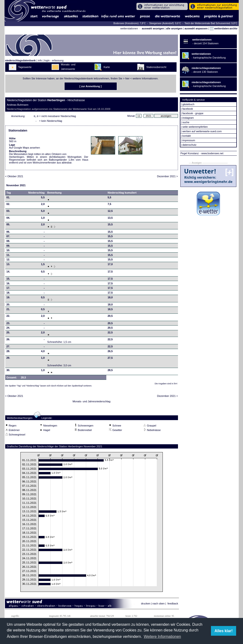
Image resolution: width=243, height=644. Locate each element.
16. (8, 284)
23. (8, 324)
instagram (188, 118)
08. (8, 242)
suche (186, 122)
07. (8, 237)
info (40, 60)
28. (8, 352)
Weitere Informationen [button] (162, 637)
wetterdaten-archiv (224, 28)
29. (8, 359)
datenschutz (189, 145)
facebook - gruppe (193, 113)
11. (8, 256)
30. (8, 371)
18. (8, 294)
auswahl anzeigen (153, 28)
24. (8, 329)
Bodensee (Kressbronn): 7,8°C (130, 23)
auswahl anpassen (196, 28)
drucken (146, 604)
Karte (107, 67)
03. (8, 212)
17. (8, 289)
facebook (188, 109)
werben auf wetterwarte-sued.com (202, 131)
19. (8, 298)
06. (8, 233)
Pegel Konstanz (190, 153)
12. (8, 260)
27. (8, 347)
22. (8, 317)
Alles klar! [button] (224, 631)
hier (127, 78)
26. (8, 340)
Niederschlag (36, 194)
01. (8, 198)
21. (8, 310)
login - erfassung (54, 60)
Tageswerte (25, 67)
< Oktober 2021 (14, 177)
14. (8, 272)
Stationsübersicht (156, 67)
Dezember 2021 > (168, 177)
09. (8, 247)
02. (8, 205)
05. (8, 225)
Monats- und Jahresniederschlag (92, 402)
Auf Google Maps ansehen (24, 149)
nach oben (158, 604)
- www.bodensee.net (212, 153)
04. (8, 219)
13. (8, 265)
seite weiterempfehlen (195, 127)
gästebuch (188, 104)
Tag (9, 194)
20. (8, 305)
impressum (189, 140)
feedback (173, 604)
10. (8, 251)
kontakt (186, 136)
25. (8, 333)
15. (8, 280)
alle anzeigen (174, 28)
